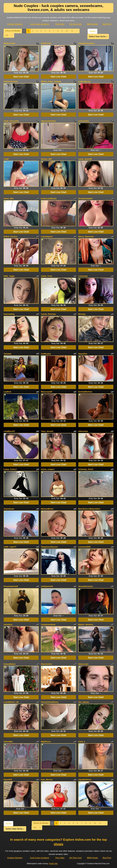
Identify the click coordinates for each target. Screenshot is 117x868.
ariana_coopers (48, 469)
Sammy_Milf (46, 159)
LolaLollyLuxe (84, 82)
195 (7, 35)
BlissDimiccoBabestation (89, 509)
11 (72, 31)
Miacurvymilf (47, 392)
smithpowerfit (47, 586)
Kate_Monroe (47, 780)
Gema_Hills (9, 199)
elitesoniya (83, 431)
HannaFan (83, 354)
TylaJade (7, 354)
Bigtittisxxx (46, 742)
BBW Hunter (92, 24)
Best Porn (107, 24)
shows (58, 844)
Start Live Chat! (21, 77)
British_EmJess (11, 237)
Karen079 (8, 780)
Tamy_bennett (47, 431)
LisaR (6, 159)
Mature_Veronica (86, 625)
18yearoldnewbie (48, 121)
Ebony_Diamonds (86, 237)
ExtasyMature (10, 664)
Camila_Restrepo (48, 314)
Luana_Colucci (10, 469)
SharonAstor (47, 664)
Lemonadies (84, 121)
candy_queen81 (85, 159)
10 (67, 31)
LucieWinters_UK (11, 702)
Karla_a (82, 742)
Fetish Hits (53, 864)
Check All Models (13, 31)
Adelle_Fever (47, 276)
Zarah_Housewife (11, 121)
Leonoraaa (83, 276)
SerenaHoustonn (86, 586)
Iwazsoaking (9, 314)
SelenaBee (8, 742)
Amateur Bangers (15, 24)
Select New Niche (98, 36)
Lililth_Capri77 (10, 547)
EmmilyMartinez (85, 392)
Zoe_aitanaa (84, 702)
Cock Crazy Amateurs (40, 24)
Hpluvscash (83, 664)
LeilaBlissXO (9, 431)
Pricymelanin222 (11, 586)
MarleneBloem (47, 509)
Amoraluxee (9, 509)
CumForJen (46, 43)
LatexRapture (47, 237)
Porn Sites (60, 24)
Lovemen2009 (84, 547)
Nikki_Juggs (9, 276)
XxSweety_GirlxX (86, 469)
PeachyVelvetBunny (50, 702)
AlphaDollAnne (85, 780)
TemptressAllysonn (49, 547)
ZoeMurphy (46, 354)
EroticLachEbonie (49, 199)
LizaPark (7, 392)
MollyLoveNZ (9, 43)
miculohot (8, 625)
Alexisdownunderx (86, 43)
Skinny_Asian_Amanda (51, 82)
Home (92, 31)
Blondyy (82, 314)
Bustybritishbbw (85, 199)
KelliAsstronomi (11, 82)
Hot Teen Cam (75, 24)
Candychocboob (48, 625)
